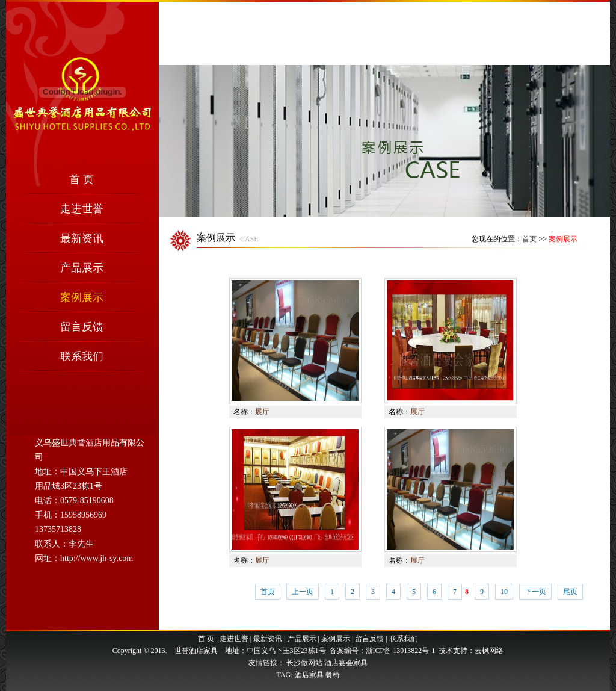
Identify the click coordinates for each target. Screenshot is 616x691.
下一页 (535, 592)
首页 (529, 239)
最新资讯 (82, 238)
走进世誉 (82, 209)
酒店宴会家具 (346, 663)
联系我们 (82, 356)
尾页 (570, 592)
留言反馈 (82, 327)
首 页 (82, 179)
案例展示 (82, 297)
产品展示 (82, 268)
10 (504, 592)
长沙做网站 (304, 663)
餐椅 (333, 675)
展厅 (262, 412)
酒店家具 (309, 675)
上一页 (303, 592)
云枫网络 (489, 651)
